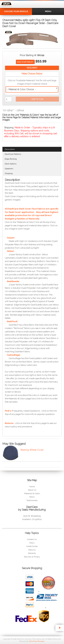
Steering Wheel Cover (32, 450)
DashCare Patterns (13, 154)
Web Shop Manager (37, 641)
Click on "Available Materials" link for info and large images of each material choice (32, 82)
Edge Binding (11, 159)
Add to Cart (37, 99)
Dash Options (11, 164)
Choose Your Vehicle (16, 11)
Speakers (9, 169)
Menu (48, 11)
